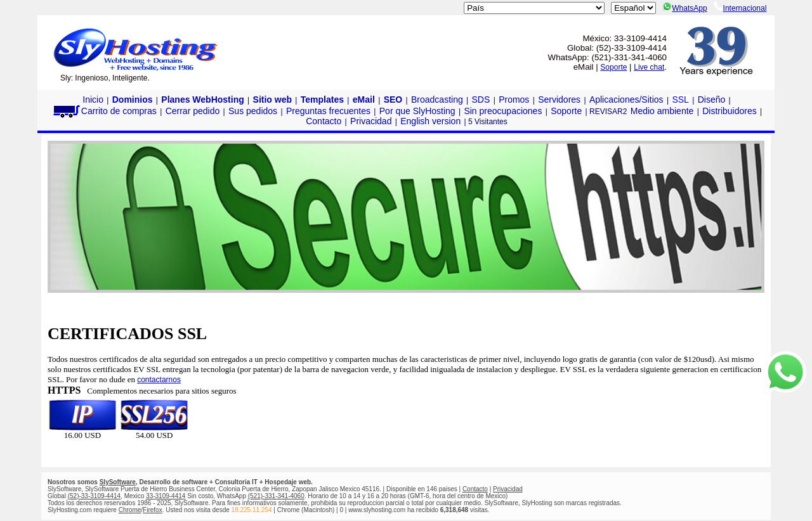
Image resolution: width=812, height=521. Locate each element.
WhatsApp (684, 8)
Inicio (93, 100)
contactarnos (159, 380)
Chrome (130, 510)
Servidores (559, 100)
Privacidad (371, 121)
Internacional (740, 8)
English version (430, 121)
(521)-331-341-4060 (276, 496)
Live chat (649, 67)
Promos (514, 100)
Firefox (153, 510)
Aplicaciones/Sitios (626, 100)
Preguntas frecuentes (328, 111)
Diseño (712, 100)
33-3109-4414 (166, 496)
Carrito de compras (104, 111)
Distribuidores (730, 111)
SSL (680, 100)
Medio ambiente (662, 111)
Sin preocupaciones (503, 111)
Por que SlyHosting (417, 111)
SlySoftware (118, 482)
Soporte (613, 67)
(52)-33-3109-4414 (94, 496)
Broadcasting (437, 100)
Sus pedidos (253, 111)
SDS (481, 100)
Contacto (324, 121)
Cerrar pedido (193, 111)
